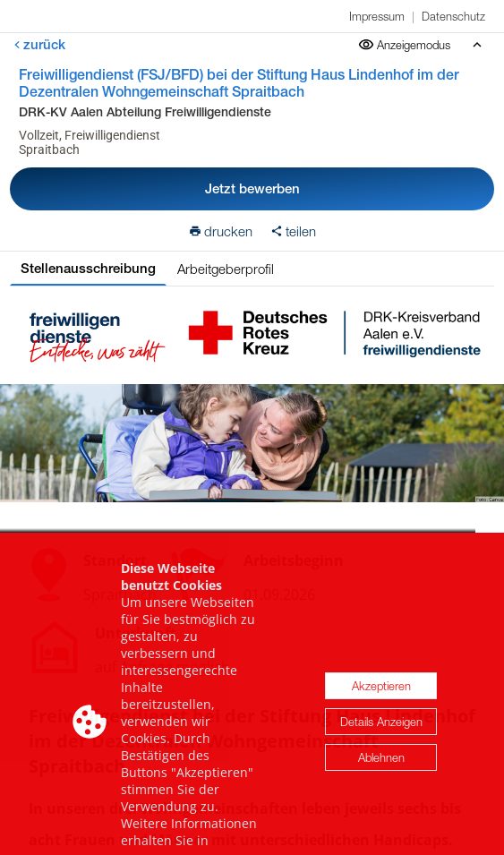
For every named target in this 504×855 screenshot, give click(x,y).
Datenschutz (453, 16)
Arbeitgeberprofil (226, 269)
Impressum (377, 16)
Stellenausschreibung (88, 268)
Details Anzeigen (381, 741)
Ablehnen (381, 777)
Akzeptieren (381, 705)
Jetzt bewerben (252, 188)
